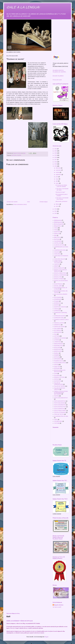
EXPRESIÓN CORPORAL (61, 313)
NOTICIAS (14, 155)
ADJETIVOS (57, 232)
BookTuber (57, 239)
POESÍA (56, 365)
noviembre (58, 170)
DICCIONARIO (58, 297)
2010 (56, 213)
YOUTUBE (57, 423)
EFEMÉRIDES (58, 299)
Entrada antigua (44, 202)
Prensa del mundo (57, 80)
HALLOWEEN (58, 329)
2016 (56, 162)
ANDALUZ (57, 234)
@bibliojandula (58, 220)
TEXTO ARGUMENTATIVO (61, 398)
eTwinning (57, 309)
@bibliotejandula (58, 222)
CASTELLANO (58, 243)
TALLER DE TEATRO (59, 386)
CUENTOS (57, 264)
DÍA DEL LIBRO (58, 286)
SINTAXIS (57, 379)
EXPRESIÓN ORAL (59, 318)
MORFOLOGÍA (58, 351)
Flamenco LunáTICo (59, 323)
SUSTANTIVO (58, 381)
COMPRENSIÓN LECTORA (61, 247)
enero (57, 206)
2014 (56, 166)
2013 (56, 209)
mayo (57, 179)
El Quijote (57, 301)
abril (57, 181)
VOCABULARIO (58, 421)
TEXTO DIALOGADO (59, 403)
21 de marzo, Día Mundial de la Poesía (62, 199)
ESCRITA (56, 305)
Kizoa (55, 334)
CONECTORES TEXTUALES (58, 262)
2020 (56, 153)
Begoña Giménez (59, 605)
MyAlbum (56, 353)
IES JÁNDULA (58, 330)
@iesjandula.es (58, 226)
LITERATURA (58, 342)
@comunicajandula (59, 224)
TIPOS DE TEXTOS (59, 414)
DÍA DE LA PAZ (58, 277)
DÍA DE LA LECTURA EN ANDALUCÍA (60, 270)
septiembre (59, 175)
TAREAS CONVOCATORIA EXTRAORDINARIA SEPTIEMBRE (61, 393)
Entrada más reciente (12, 202)
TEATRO (19, 155)
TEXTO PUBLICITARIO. (60, 411)
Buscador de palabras (58, 76)
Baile (55, 235)
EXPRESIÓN (57, 311)
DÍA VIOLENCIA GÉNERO (61, 294)
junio (57, 177)
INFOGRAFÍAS (58, 332)
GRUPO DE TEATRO (59, 327)
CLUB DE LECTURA (59, 245)
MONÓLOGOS (58, 349)
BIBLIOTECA (57, 237)
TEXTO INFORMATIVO (60, 405)
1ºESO (56, 228)
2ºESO (56, 230)
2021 (56, 151)
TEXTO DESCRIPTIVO (60, 401)
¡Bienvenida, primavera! (61, 201)
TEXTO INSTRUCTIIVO (60, 407)
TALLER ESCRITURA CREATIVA (60, 389)
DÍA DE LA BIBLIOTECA (60, 273)
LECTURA (57, 336)
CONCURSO (57, 254)
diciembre (58, 168)
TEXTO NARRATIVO (59, 409)
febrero (58, 204)
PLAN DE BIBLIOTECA (60, 363)
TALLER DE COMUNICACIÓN (59, 384)
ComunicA (57, 252)
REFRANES (57, 368)
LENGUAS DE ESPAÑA (60, 338)
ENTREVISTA (58, 303)
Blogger (46, 637)
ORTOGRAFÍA (58, 359)
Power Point (57, 366)
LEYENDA (57, 340)
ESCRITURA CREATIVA (60, 307)
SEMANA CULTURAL (59, 377)
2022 (56, 149)
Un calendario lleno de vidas (61, 416)
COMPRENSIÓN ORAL (60, 250)
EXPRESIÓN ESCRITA (60, 316)
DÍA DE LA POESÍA (59, 279)
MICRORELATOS (59, 346)
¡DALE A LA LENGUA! (23, 7)
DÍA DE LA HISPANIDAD (60, 275)
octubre (58, 172)
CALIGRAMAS (58, 241)
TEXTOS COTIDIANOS (60, 412)
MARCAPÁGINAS (59, 344)
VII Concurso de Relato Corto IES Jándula (61, 186)
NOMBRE (57, 355)
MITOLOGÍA (57, 348)
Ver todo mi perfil (57, 607)
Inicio (29, 202)
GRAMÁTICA (57, 325)
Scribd (56, 373)
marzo (57, 183)
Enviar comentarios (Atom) (20, 204)
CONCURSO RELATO (60, 259)
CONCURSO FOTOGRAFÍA (61, 256)
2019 (56, 155)
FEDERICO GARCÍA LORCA (61, 320)
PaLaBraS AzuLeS (59, 361)
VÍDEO (56, 419)
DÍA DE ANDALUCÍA (59, 268)
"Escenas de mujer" (60, 192)
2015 (56, 164)
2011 (56, 211)
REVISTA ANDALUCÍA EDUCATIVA (60, 371)
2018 (56, 157)
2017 (56, 160)
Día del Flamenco (58, 284)
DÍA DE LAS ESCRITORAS (61, 281)
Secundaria (57, 375)
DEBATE (56, 266)
